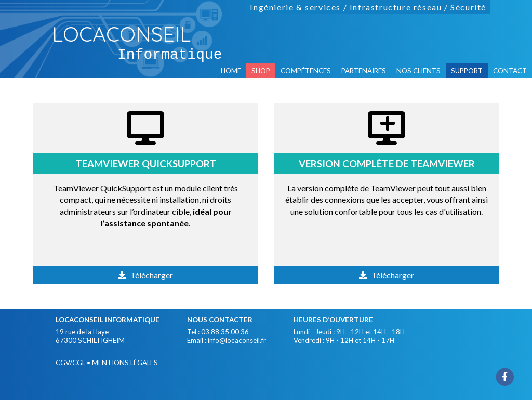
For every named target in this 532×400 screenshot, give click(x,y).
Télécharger (152, 275)
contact (510, 71)
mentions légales (125, 363)
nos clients (418, 71)
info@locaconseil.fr (237, 340)
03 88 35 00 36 (225, 332)
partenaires (364, 71)
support (467, 71)
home (231, 71)
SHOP (261, 71)
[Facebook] (505, 376)
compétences (306, 71)
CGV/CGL (70, 363)
